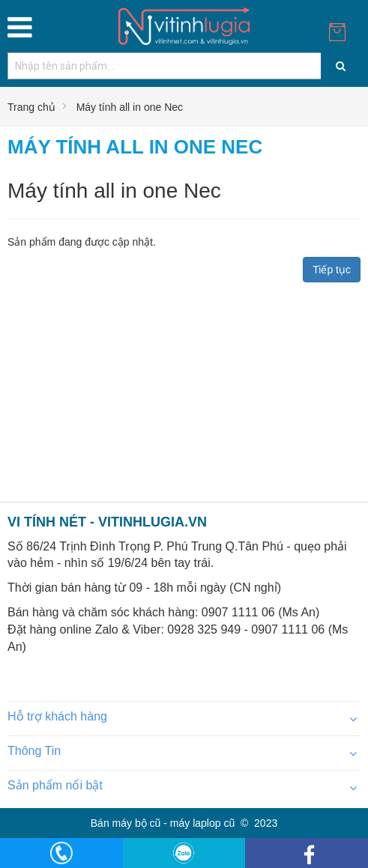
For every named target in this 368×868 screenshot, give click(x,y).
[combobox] (184, 66)
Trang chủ (31, 107)
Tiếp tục (332, 270)
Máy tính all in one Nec (130, 107)
